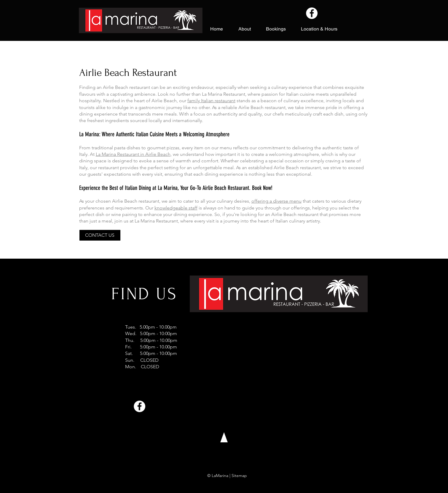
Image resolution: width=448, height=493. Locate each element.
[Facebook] (312, 13)
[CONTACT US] (100, 235)
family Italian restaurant (211, 101)
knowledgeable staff (176, 208)
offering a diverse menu (276, 201)
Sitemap (239, 476)
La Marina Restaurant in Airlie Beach (133, 154)
